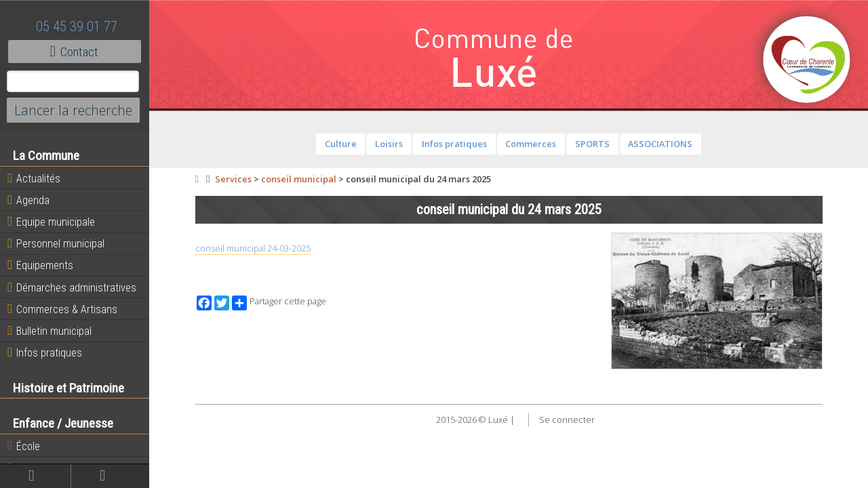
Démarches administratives (72, 287)
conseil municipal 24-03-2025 (253, 248)
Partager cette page (279, 303)
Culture (341, 144)
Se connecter (567, 420)
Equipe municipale (51, 222)
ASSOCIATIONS (660, 144)
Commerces (531, 144)
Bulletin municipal (50, 331)
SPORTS (592, 144)
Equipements (40, 265)
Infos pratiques (45, 352)
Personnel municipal (56, 243)
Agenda (28, 200)
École (24, 446)
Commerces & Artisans (62, 309)
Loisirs (389, 144)
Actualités (34, 178)
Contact (74, 52)
